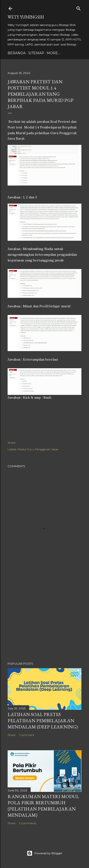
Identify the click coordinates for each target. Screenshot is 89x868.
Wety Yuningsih (26, 17)
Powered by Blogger (45, 853)
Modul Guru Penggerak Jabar (38, 449)
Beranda (17, 53)
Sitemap (36, 53)
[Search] (79, 7)
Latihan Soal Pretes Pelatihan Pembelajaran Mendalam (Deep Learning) (43, 721)
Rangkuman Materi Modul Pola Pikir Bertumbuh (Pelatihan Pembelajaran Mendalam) (43, 806)
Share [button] (12, 443)
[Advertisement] (44, 620)
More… (53, 53)
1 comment (27, 735)
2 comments (28, 823)
